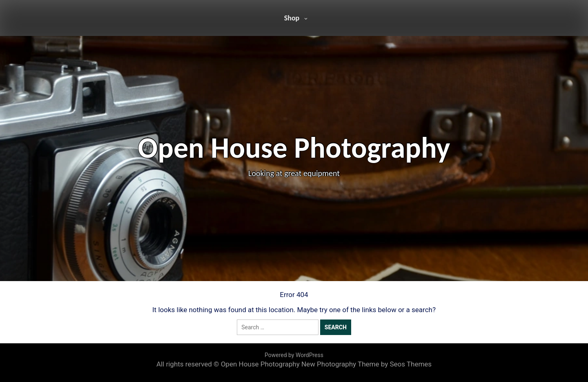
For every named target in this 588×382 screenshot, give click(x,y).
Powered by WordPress (294, 355)
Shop (292, 18)
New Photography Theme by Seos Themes (366, 364)
